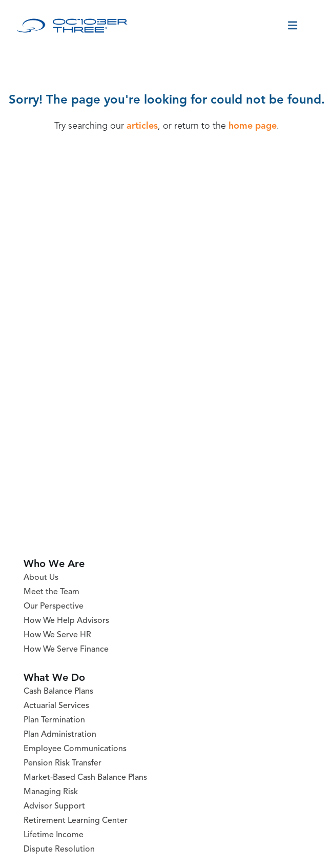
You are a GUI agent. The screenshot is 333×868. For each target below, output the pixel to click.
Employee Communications (75, 749)
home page (253, 126)
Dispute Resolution (59, 850)
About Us (41, 578)
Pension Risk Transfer (63, 763)
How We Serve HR (57, 635)
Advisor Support (54, 806)
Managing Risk (51, 792)
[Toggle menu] (293, 26)
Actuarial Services (56, 706)
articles (142, 126)
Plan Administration (60, 735)
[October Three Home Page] (72, 26)
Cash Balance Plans (58, 692)
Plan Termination (54, 720)
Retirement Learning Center (76, 821)
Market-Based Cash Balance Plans (85, 778)
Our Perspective (54, 607)
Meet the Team (51, 592)
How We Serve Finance (66, 650)
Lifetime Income (54, 835)
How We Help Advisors (66, 621)
